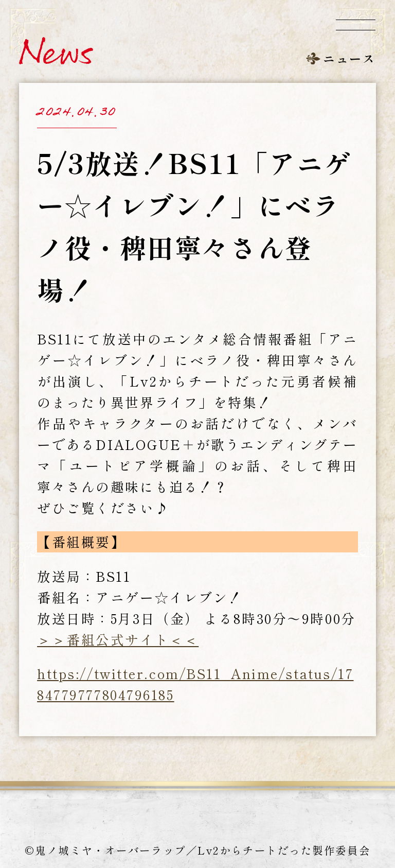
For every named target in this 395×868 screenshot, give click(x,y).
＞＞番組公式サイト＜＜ (118, 639)
